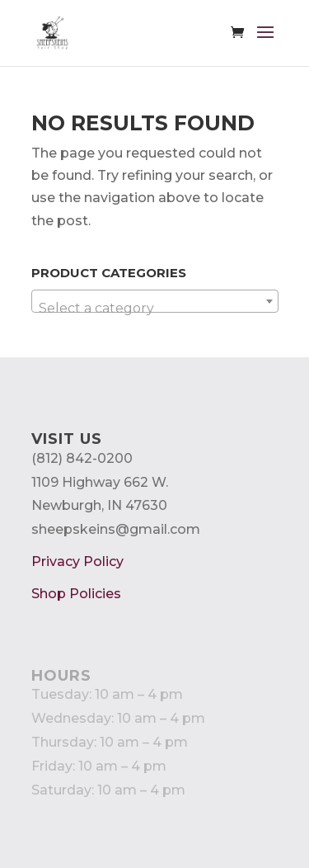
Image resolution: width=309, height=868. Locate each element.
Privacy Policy (77, 561)
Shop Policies (76, 594)
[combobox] (155, 301)
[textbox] (155, 309)
